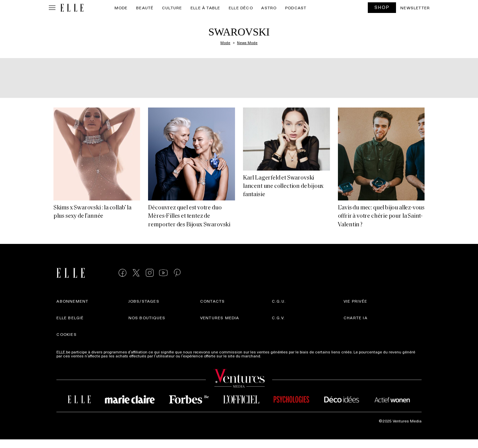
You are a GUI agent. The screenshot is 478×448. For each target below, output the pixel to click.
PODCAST (296, 8)
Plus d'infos (273, 356)
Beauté (145, 8)
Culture (172, 8)
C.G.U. (279, 301)
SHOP (382, 7)
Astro (269, 8)
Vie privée (355, 301)
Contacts (213, 301)
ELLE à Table (205, 8)
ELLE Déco (241, 8)
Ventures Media (220, 318)
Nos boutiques (147, 318)
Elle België (70, 318)
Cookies (66, 334)
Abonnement (72, 301)
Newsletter (415, 8)
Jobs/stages (144, 301)
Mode (121, 8)
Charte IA (356, 318)
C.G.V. (278, 318)
